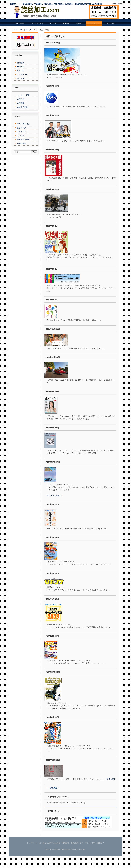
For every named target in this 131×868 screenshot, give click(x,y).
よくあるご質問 (38, 23)
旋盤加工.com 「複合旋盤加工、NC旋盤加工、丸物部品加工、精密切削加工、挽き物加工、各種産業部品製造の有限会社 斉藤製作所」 (57, 4)
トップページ (20, 23)
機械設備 (66, 23)
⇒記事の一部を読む (55, 495)
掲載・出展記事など (25, 139)
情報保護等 (22, 143)
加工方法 (53, 23)
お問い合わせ (110, 23)
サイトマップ (94, 23)
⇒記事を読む (110, 779)
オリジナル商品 (23, 124)
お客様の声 (22, 128)
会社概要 (21, 63)
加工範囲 (21, 103)
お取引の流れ (23, 107)
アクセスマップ (23, 74)
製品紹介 (79, 23)
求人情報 (21, 79)
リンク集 (21, 136)
